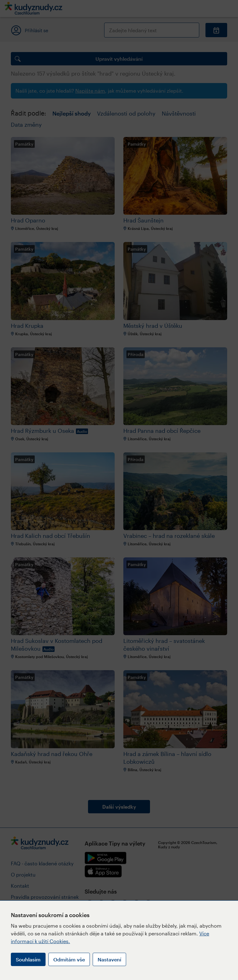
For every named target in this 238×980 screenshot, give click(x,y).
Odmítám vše (69, 959)
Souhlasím (28, 959)
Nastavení (109, 959)
